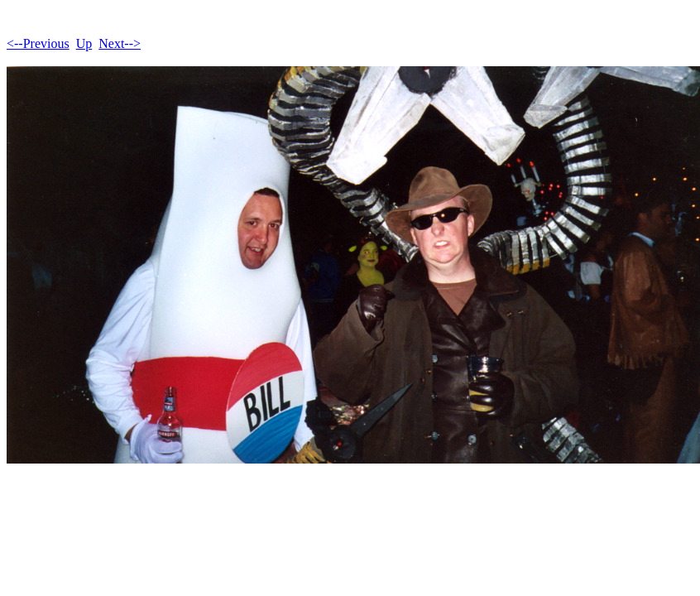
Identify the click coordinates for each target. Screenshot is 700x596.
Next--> (120, 43)
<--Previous (38, 43)
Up (84, 43)
